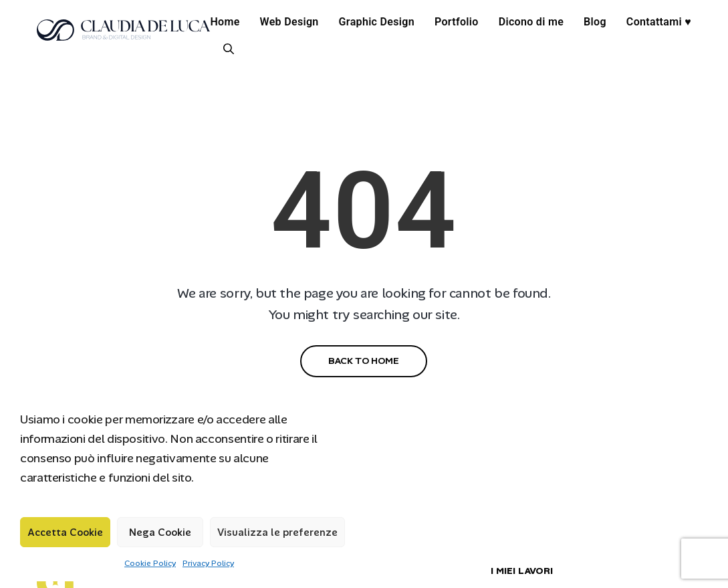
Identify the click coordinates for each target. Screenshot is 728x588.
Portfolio (457, 22)
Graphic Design (377, 22)
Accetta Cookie (65, 532)
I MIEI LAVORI (522, 571)
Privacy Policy (208, 563)
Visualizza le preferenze (277, 532)
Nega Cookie (160, 532)
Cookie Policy (150, 563)
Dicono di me (531, 22)
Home (225, 22)
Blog (595, 22)
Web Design (289, 22)
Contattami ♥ (659, 22)
